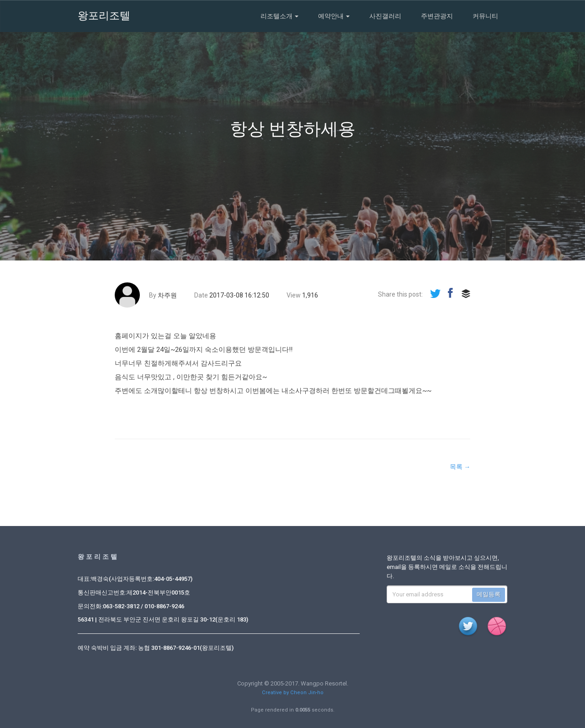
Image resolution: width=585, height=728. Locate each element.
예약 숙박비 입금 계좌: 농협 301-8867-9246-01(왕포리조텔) (156, 648)
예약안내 (334, 16)
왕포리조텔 (104, 16)
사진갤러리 (385, 16)
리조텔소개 (279, 16)
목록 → (460, 467)
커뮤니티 (485, 16)
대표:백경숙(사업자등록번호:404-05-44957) (135, 579)
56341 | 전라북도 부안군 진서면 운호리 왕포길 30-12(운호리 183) (163, 619)
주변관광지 (437, 16)
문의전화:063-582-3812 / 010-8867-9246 (131, 606)
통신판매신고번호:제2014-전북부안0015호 (134, 592)
